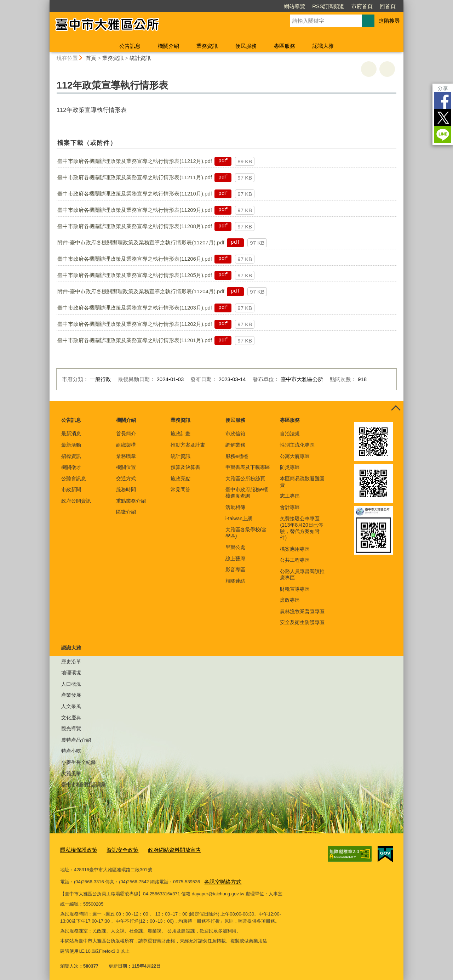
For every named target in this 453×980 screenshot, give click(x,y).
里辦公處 (235, 547)
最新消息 (71, 434)
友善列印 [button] (369, 69)
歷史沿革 (71, 662)
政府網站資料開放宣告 (162, 849)
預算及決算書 (185, 467)
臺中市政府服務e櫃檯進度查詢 (247, 493)
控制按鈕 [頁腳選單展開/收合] (396, 409)
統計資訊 (140, 58)
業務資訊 (207, 46)
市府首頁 (362, 6)
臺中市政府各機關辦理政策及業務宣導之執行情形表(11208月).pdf (135, 226)
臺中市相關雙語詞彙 (84, 784)
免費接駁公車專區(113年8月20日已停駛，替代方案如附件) (301, 528)
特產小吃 (71, 751)
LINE (443, 135)
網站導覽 (294, 6)
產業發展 (71, 695)
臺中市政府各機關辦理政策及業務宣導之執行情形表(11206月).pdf (135, 259)
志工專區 (290, 496)
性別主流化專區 (297, 445)
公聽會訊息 (74, 478)
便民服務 (246, 46)
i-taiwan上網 (239, 519)
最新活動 (71, 445)
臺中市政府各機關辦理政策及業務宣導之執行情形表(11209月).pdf (135, 210)
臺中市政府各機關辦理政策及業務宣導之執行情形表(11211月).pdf (135, 177)
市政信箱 (235, 434)
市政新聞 (71, 489)
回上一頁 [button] (387, 69)
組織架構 (126, 445)
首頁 (91, 58)
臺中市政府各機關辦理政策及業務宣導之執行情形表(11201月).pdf (135, 340)
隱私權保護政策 (76, 849)
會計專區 (290, 507)
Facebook (443, 101)
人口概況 (71, 684)
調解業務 (235, 445)
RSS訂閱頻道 (328, 6)
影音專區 (235, 570)
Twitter (443, 118)
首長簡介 (126, 434)
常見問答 (180, 489)
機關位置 (126, 467)
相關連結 (235, 581)
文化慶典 (71, 718)
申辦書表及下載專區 (248, 467)
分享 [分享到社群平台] (443, 88)
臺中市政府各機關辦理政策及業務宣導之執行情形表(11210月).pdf (135, 194)
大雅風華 (71, 774)
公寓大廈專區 (295, 456)
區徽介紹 (126, 512)
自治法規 (290, 434)
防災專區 (290, 467)
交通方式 (126, 478)
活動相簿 (235, 507)
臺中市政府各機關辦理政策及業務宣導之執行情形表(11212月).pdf (135, 161)
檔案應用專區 (295, 549)
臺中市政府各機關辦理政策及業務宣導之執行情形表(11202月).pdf (135, 324)
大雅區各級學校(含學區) (246, 533)
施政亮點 (180, 478)
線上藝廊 (235, 559)
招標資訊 (71, 456)
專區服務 (285, 46)
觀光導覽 (71, 729)
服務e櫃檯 (237, 456)
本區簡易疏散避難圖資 (302, 482)
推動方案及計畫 (188, 445)
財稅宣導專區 (295, 589)
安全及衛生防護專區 (302, 622)
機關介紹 (168, 46)
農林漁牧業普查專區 (302, 611)
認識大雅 (323, 46)
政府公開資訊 (76, 501)
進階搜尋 (389, 21)
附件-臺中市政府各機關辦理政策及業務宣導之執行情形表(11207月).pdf (141, 242)
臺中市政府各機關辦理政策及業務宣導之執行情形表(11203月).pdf (135, 308)
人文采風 (71, 706)
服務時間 (126, 489)
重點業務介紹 (131, 501)
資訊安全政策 (115, 849)
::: (47, 3)
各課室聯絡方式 (220, 879)
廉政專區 (290, 600)
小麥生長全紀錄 (79, 762)
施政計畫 (180, 434)
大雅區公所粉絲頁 (245, 478)
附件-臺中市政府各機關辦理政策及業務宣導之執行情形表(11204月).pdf (141, 291)
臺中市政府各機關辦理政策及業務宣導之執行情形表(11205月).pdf (135, 275)
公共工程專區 (295, 560)
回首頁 (388, 6)
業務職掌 (126, 456)
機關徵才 (71, 467)
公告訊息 (130, 46)
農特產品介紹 (76, 740)
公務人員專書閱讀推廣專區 (302, 574)
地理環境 (71, 673)
